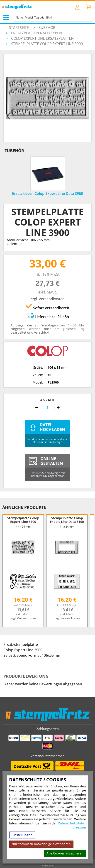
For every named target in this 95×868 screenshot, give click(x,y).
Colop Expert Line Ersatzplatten (42, 38)
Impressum (77, 827)
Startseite (19, 28)
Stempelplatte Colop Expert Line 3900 (47, 44)
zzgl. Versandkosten (47, 299)
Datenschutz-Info (71, 823)
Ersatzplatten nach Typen (37, 33)
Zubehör (47, 28)
